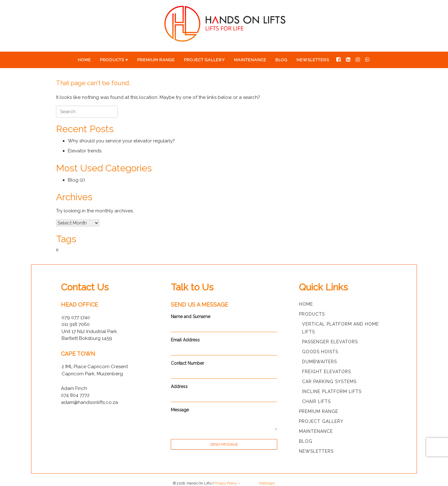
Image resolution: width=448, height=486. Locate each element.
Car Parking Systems (329, 382)
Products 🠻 (114, 60)
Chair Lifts (316, 401)
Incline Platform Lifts (332, 391)
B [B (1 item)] (57, 250)
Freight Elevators (327, 372)
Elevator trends (85, 151)
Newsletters (313, 60)
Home (84, 60)
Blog (281, 60)
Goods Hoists (320, 352)
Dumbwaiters (320, 362)
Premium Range (156, 60)
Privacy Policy (226, 483)
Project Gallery (204, 60)
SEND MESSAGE (224, 444)
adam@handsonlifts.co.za (89, 402)
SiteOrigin (267, 483)
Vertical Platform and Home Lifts (341, 328)
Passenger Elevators (330, 342)
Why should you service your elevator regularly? (121, 141)
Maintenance (250, 60)
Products (312, 314)
